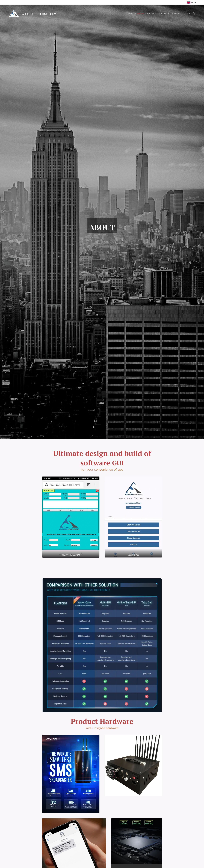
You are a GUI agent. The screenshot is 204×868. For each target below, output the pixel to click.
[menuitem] (132, 14)
